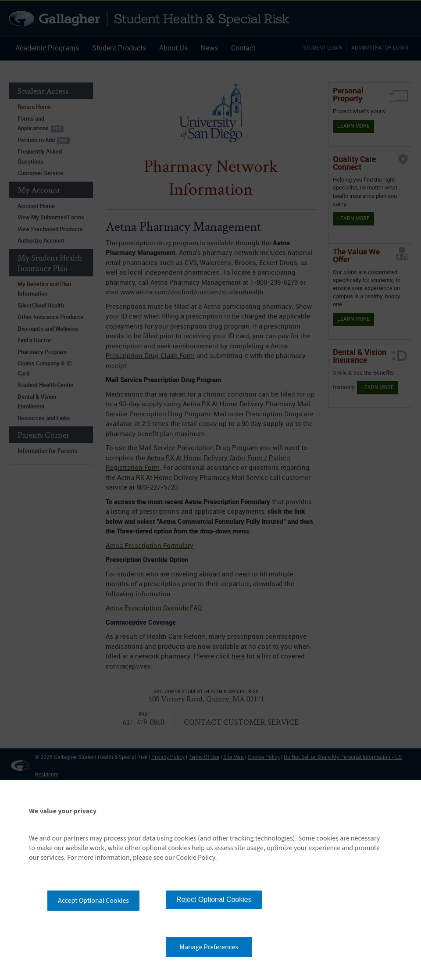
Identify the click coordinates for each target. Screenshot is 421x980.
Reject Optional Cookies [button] (214, 900)
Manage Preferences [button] (209, 947)
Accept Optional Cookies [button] (93, 901)
